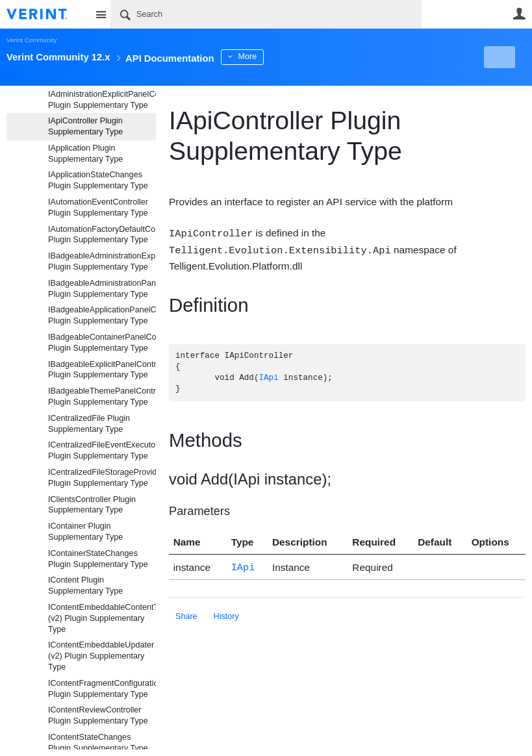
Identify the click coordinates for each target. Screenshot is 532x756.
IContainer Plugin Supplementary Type (85, 532)
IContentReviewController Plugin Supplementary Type (98, 715)
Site (101, 14)
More (292, 57)
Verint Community (32, 40)
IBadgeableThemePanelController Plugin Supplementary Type (102, 397)
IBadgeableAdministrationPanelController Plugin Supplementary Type (102, 289)
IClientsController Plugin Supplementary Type (92, 505)
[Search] (266, 14)
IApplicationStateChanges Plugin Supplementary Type (98, 180)
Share (186, 614)
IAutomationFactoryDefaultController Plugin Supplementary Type (102, 235)
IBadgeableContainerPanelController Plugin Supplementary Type (102, 343)
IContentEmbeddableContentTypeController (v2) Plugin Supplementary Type (102, 618)
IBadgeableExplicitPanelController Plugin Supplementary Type (102, 370)
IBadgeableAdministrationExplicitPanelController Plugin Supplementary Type (102, 261)
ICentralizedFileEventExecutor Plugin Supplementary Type (102, 450)
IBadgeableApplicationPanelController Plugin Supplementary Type (102, 315)
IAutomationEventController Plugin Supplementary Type (98, 208)
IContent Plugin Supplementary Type (85, 586)
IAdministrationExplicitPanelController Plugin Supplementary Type (102, 100)
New (496, 57)
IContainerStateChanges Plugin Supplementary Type (98, 559)
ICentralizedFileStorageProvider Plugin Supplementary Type (102, 478)
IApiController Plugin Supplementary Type (85, 126)
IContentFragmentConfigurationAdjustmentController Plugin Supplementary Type (102, 689)
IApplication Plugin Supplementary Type (85, 154)
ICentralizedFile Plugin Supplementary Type (89, 424)
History (226, 614)
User (519, 14)
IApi (268, 377)
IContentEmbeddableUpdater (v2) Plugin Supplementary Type (101, 656)
